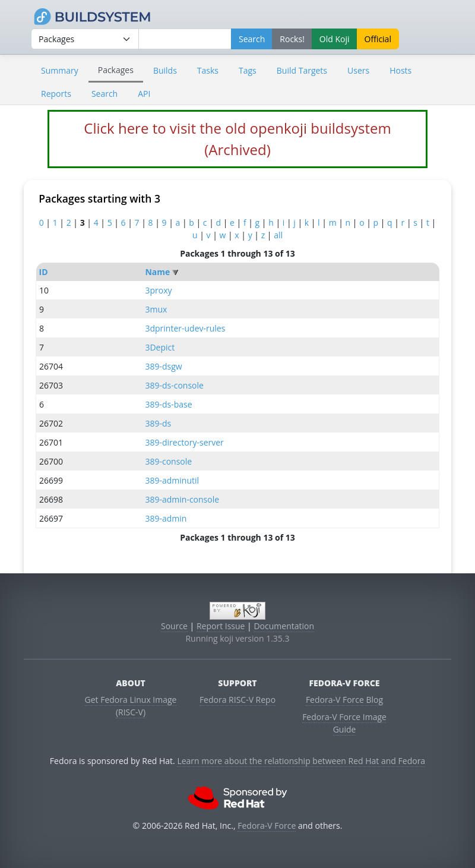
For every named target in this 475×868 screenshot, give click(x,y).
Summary (60, 70)
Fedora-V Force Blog (344, 700)
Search (104, 94)
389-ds (158, 423)
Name (157, 272)
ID (44, 272)
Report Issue (221, 626)
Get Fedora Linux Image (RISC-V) (131, 706)
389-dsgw (163, 366)
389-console (168, 461)
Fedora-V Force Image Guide (344, 723)
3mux (156, 309)
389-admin (166, 518)
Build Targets (302, 70)
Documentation (284, 626)
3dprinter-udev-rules (185, 328)
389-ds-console (174, 385)
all (278, 235)
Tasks (208, 70)
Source (174, 626)
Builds (165, 70)
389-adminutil (172, 480)
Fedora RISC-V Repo (237, 700)
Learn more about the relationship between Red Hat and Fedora (301, 761)
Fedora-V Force (267, 826)
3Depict (160, 347)
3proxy (158, 290)
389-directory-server (184, 442)
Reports (56, 94)
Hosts (400, 70)
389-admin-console (182, 499)
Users (358, 70)
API (144, 94)
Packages (116, 70)
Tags (248, 70)
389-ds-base (168, 404)
